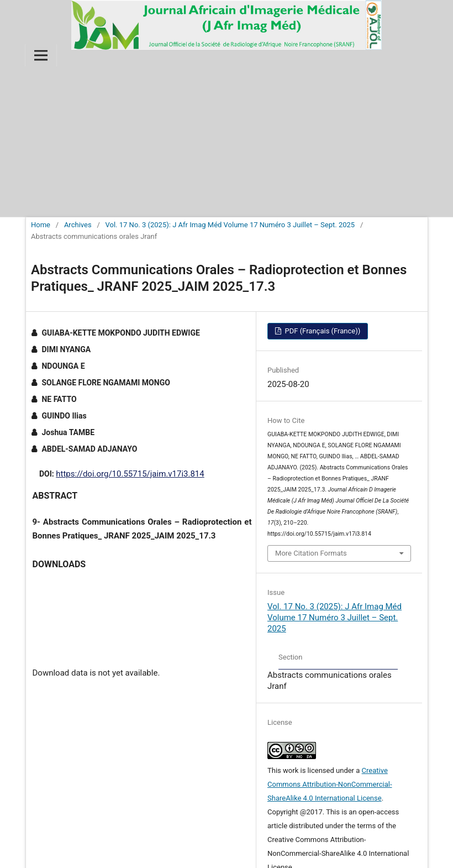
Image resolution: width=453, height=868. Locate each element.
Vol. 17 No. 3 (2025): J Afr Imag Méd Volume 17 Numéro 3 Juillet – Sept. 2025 (230, 225)
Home (41, 225)
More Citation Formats (311, 553)
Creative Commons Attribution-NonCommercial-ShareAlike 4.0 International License (330, 784)
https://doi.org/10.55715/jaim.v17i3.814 (130, 474)
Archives (78, 225)
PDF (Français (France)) (322, 331)
